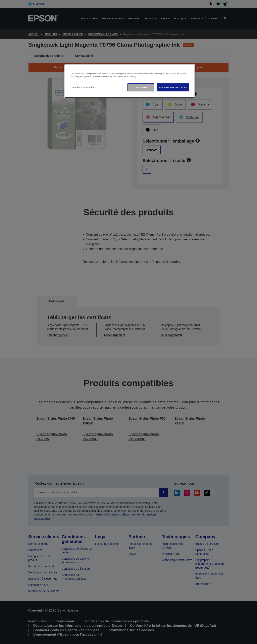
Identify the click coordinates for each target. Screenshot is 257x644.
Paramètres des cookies (83, 87)
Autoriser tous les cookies (173, 87)
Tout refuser (141, 87)
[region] (130, 81)
